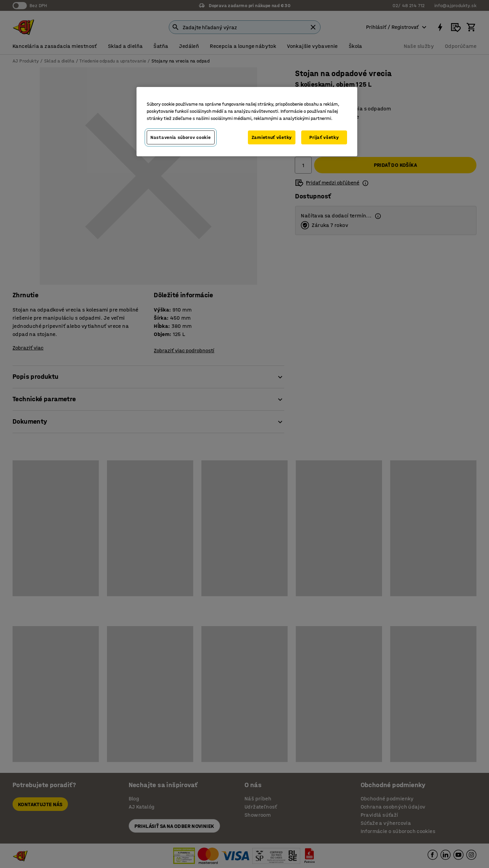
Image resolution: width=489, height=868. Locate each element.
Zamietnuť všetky (272, 137)
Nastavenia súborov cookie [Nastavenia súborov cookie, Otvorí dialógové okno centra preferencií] (181, 137)
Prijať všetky (324, 137)
